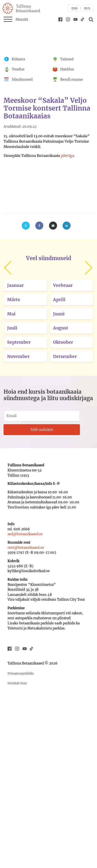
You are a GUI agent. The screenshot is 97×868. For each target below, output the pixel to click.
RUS (87, 8)
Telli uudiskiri (42, 430)
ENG (75, 8)
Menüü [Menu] (16, 19)
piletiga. (68, 156)
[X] (26, 226)
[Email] (53, 226)
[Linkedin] (67, 226)
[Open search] (90, 19)
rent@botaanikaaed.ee (26, 548)
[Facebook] (39, 226)
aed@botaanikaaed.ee (25, 534)
